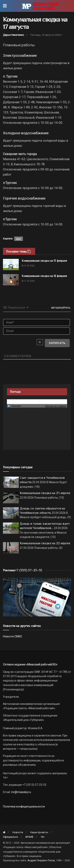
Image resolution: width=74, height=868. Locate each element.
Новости (18, 832)
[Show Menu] (5, 6)
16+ (43, 837)
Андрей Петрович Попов (41, 860)
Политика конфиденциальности (24, 806)
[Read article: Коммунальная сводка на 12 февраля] (11, 280)
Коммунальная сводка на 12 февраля (44, 276)
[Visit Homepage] (40, 6)
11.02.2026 (28, 281)
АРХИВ (29, 837)
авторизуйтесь (60, 308)
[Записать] (57, 343)
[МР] (37, 597)
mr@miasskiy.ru (21, 792)
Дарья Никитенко (14, 35)
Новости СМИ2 (12, 636)
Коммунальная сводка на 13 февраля (44, 261)
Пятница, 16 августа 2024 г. (46, 35)
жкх (19, 239)
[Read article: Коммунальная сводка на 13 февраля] (11, 265)
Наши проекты (39, 832)
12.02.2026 (28, 266)
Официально (11, 837)
